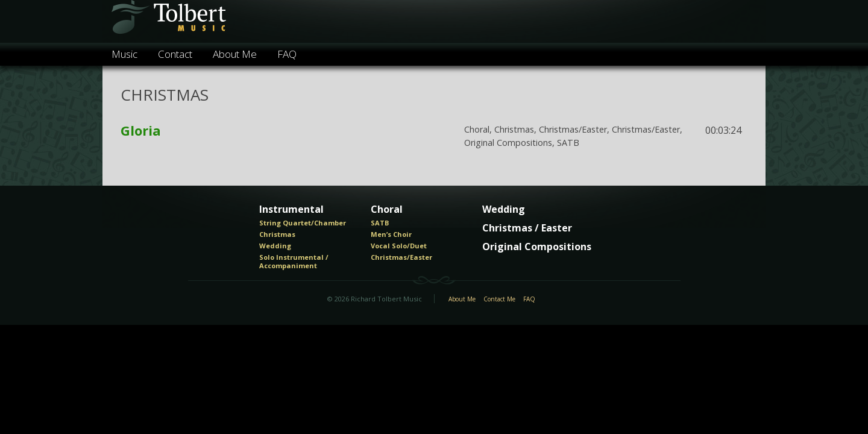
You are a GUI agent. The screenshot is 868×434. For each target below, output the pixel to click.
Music (124, 54)
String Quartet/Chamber (303, 223)
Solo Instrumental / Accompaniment (294, 261)
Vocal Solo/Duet (399, 246)
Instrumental (291, 210)
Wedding (275, 246)
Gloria (141, 130)
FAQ (287, 54)
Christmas (277, 234)
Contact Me (499, 300)
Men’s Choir (391, 234)
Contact (175, 54)
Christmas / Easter (527, 228)
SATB (380, 223)
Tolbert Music (168, 21)
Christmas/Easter (401, 257)
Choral (387, 210)
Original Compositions (537, 247)
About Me (235, 54)
